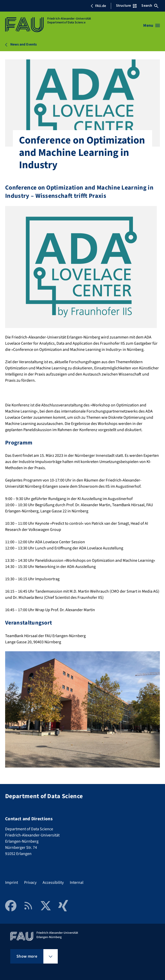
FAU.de (98, 6)
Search (150, 6)
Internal (77, 883)
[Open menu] (152, 25)
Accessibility (53, 883)
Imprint (12, 883)
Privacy (30, 883)
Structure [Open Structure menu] (126, 6)
